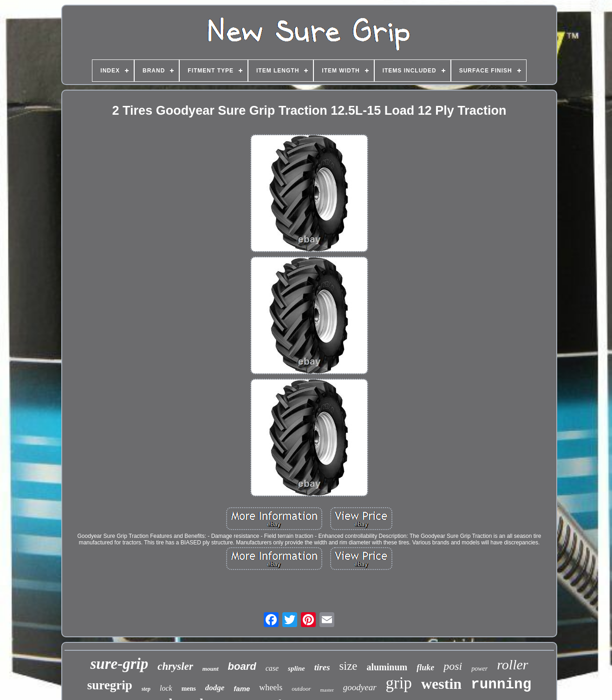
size (348, 666)
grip (399, 683)
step (146, 689)
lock (166, 688)
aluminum (387, 667)
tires (322, 667)
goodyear (360, 687)
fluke (425, 667)
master (327, 690)
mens (189, 689)
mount (211, 669)
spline (296, 668)
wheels (271, 687)
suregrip (110, 685)
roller (512, 664)
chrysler (175, 666)
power (479, 669)
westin (441, 684)
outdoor (301, 689)
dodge (215, 688)
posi (453, 666)
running (501, 684)
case (272, 668)
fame (242, 689)
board (242, 666)
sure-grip (119, 664)
